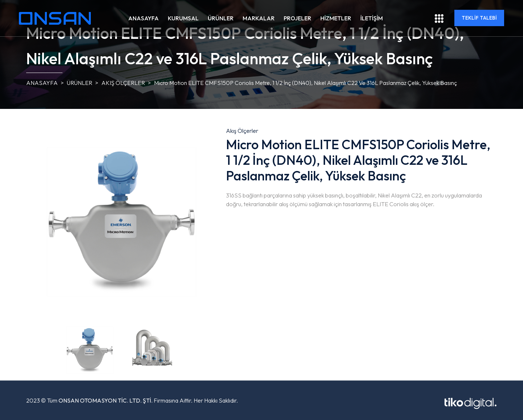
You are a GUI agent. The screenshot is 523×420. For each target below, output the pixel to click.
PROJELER (297, 18)
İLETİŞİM (372, 18)
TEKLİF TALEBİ (479, 18)
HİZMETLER (336, 18)
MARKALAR (259, 18)
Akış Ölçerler (123, 83)
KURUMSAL (183, 18)
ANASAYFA (143, 18)
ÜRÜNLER (221, 18)
